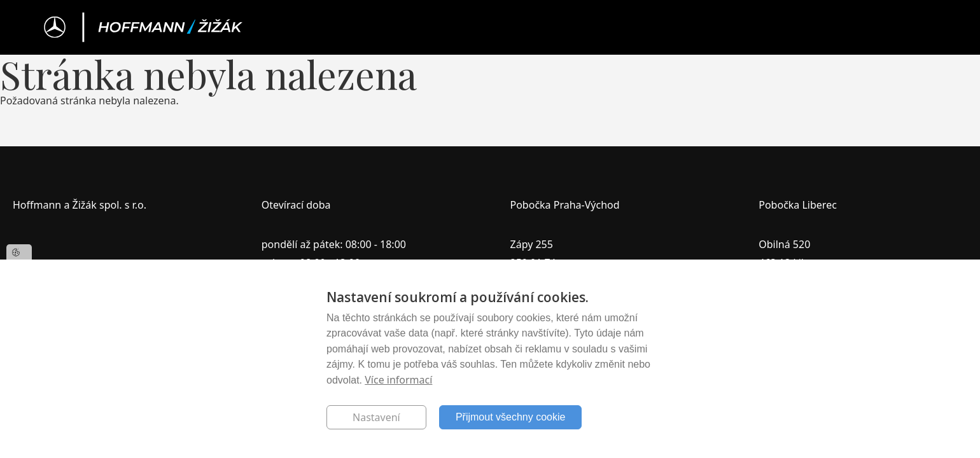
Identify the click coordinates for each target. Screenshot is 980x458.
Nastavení (376, 417)
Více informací (398, 380)
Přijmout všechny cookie (511, 417)
